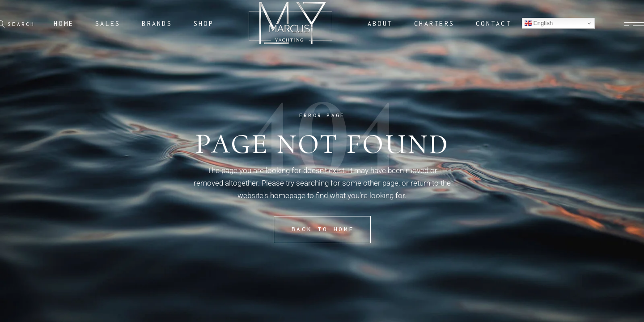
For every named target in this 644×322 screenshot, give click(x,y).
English (539, 23)
